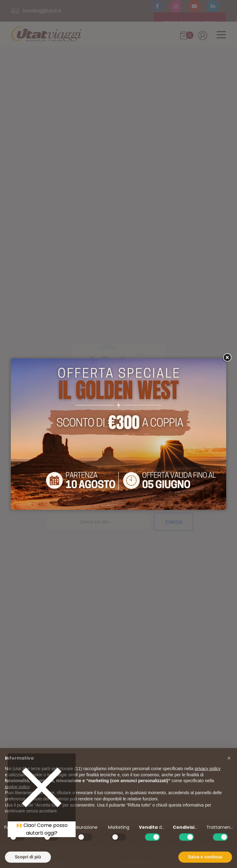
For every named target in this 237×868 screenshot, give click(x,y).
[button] (229, 770)
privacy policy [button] (208, 781)
